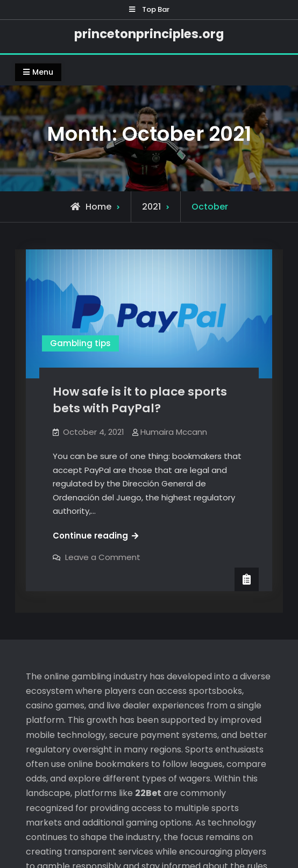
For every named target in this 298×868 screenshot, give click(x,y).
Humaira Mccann (174, 432)
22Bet (148, 679)
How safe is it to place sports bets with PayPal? (140, 400)
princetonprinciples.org (149, 34)
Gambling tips (80, 343)
